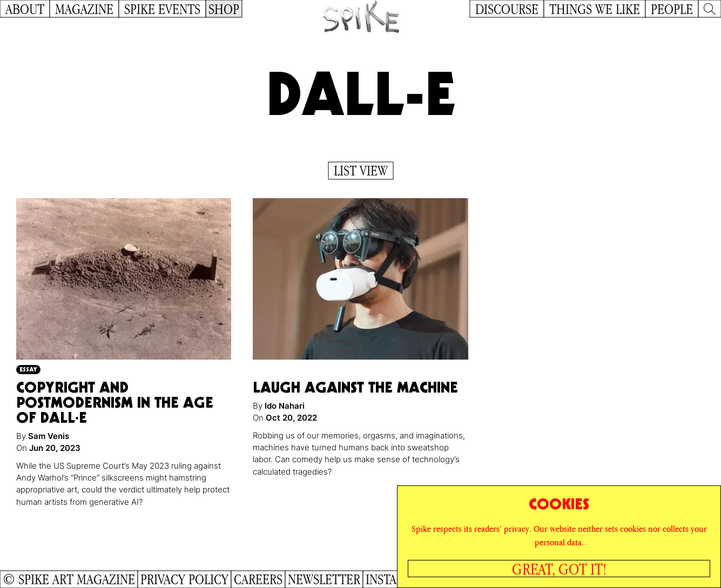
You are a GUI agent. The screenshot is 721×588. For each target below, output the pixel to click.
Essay (28, 369)
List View (361, 171)
